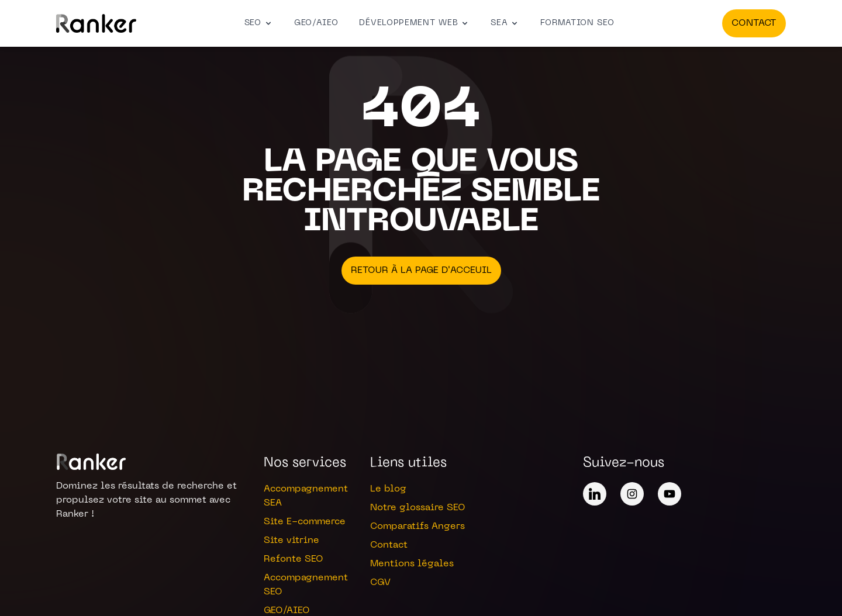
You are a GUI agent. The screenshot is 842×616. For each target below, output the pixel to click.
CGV (380, 583)
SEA (505, 23)
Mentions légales (412, 564)
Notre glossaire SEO (418, 508)
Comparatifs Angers (417, 527)
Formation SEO (577, 23)
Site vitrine (291, 541)
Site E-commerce (305, 522)
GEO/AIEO (316, 23)
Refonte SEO (294, 559)
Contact (754, 23)
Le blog (388, 489)
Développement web (414, 23)
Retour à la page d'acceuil (421, 271)
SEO (259, 23)
